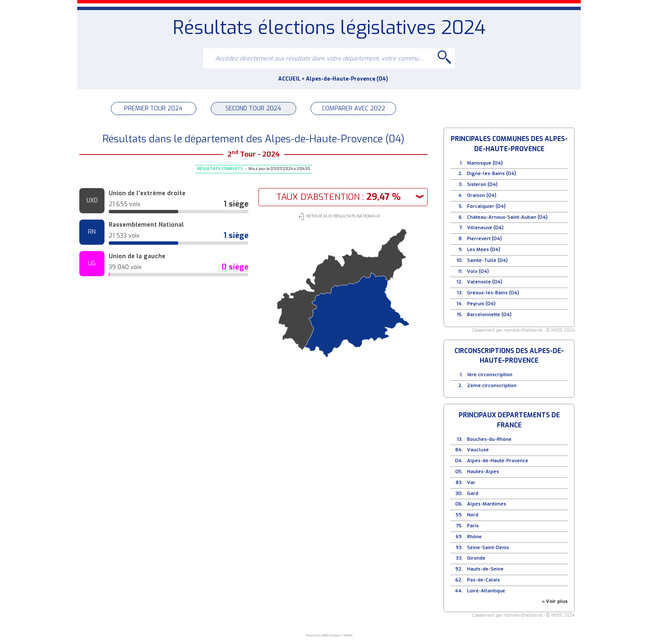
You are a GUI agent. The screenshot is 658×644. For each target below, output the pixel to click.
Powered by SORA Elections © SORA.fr (329, 635)
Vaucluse (478, 450)
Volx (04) (478, 271)
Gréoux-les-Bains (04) (493, 293)
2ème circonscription (492, 386)
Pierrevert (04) (484, 239)
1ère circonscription (490, 375)
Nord (473, 515)
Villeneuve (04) (485, 228)
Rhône (474, 537)
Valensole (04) (485, 282)
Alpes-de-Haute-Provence (498, 461)
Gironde (476, 558)
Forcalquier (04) (486, 206)
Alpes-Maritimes (487, 504)
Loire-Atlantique (486, 591)
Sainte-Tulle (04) (487, 260)
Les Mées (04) (484, 250)
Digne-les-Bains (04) (492, 174)
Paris (473, 526)
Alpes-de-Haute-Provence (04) (347, 79)
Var (471, 483)
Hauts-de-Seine (485, 569)
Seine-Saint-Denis (488, 548)
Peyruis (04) (481, 304)
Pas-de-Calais (483, 580)
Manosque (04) (485, 163)
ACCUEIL (289, 79)
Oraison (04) (482, 195)
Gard (473, 493)
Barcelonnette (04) (489, 315)
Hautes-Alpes (483, 472)
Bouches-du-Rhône (489, 439)
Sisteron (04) (482, 185)
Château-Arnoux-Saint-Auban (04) (507, 217)
